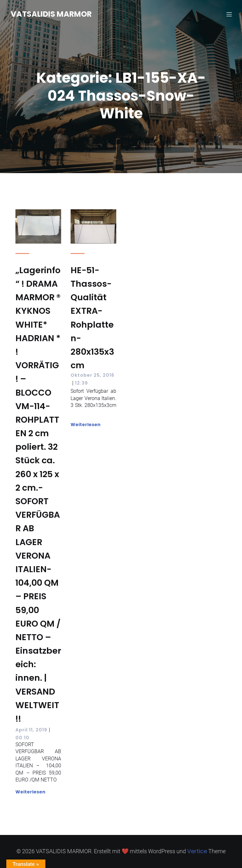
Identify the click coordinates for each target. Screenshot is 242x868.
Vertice (197, 851)
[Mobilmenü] (229, 14)
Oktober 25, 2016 (92, 375)
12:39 (81, 383)
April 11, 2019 (31, 730)
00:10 (22, 738)
